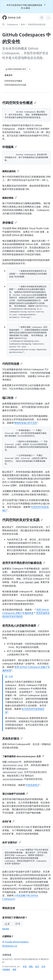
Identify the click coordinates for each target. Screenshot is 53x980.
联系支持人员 (10, 946)
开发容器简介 (33, 785)
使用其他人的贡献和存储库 (21, 626)
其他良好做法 (12, 738)
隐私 (31, 966)
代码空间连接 (12, 364)
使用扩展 (8, 822)
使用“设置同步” (12, 842)
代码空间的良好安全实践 (23, 520)
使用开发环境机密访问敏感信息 (24, 563)
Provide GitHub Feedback (15, 942)
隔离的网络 (10, 198)
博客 (14, 969)
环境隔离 (10, 147)
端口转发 (10, 398)
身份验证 (10, 223)
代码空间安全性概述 (19, 103)
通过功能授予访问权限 (15, 794)
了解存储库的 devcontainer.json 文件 (23, 756)
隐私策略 (6, 929)
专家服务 (6, 969)
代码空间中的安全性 (37, 24)
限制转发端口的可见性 (26, 423)
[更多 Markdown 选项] (30, 69)
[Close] (45, 5)
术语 (25, 966)
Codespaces (12, 24)
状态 (37, 966)
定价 (43, 966)
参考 (23, 24)
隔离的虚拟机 (11, 171)
